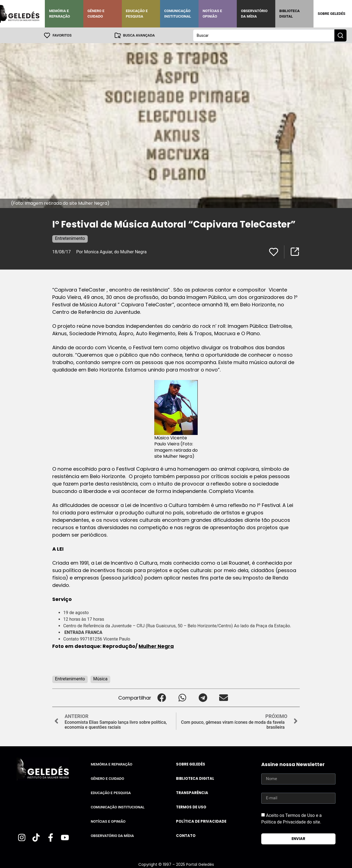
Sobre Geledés (331, 14)
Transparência (192, 793)
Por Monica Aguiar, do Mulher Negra (112, 252)
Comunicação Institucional (178, 14)
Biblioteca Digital (290, 14)
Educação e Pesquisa (137, 14)
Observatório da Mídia (254, 14)
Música (100, 679)
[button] (162, 698)
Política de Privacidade (201, 821)
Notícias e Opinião (212, 14)
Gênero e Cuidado (96, 14)
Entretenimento (70, 238)
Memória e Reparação (59, 14)
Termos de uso (191, 807)
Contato (186, 835)
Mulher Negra (156, 646)
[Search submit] (340, 35)
